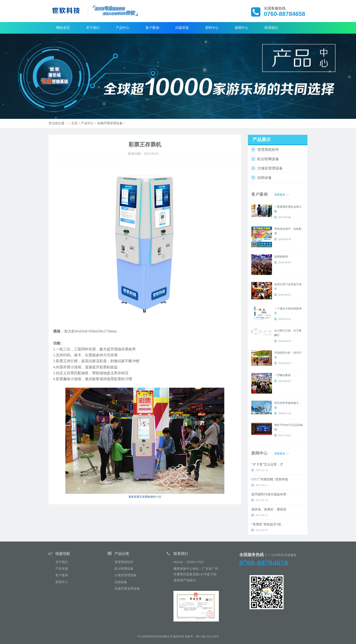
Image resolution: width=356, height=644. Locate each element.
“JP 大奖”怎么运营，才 (267, 464)
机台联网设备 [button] (268, 159)
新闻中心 (242, 28)
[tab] (278, 150)
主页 (74, 123)
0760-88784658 (264, 563)
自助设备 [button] (265, 178)
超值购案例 (281, 257)
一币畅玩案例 (282, 375)
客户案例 (152, 28)
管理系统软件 (124, 562)
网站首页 (63, 28)
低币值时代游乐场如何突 (269, 494)
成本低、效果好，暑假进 (269, 509)
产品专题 (62, 569)
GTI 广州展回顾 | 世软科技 (270, 479)
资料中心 (212, 28)
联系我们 (271, 28)
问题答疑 (182, 28)
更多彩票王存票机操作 (142, 497)
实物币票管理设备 (110, 123)
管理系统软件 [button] (268, 150)
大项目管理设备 (126, 575)
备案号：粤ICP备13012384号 (202, 637)
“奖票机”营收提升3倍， (268, 524)
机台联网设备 (124, 569)
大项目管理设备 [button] (270, 168)
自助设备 (121, 582)
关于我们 (93, 28)
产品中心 (123, 28)
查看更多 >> (282, 195)
